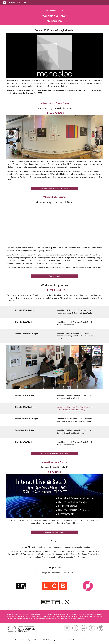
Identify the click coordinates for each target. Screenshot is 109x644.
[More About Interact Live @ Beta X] (54, 532)
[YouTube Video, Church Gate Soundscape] (54, 225)
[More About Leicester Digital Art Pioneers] (54, 189)
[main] (54, 15)
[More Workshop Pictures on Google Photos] (54, 453)
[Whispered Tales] (54, 276)
